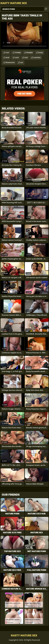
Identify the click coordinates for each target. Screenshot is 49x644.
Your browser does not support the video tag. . (24, 36)
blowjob (30, 52)
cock (17, 57)
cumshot (37, 57)
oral (26, 57)
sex (22, 62)
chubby (18, 52)
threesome (10, 62)
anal (7, 57)
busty (41, 52)
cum (7, 52)
